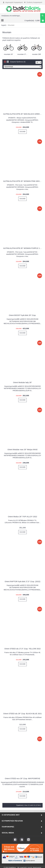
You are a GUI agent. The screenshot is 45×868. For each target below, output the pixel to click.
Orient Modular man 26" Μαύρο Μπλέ (22, 449)
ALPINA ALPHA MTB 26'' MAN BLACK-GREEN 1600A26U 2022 (23, 114)
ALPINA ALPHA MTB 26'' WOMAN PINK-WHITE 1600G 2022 (23, 181)
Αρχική (4, 25)
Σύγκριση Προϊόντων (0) (18, 62)
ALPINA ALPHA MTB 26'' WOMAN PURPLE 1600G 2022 (23, 248)
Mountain (11, 25)
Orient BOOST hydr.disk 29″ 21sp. (22, 315)
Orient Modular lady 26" (22, 382)
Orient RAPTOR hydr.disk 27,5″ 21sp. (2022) (22, 581)
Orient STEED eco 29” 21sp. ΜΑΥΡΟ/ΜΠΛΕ (23, 778)
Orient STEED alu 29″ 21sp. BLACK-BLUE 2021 (22, 714)
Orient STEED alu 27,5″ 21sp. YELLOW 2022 (23, 649)
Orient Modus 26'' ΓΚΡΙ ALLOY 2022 (22, 517)
